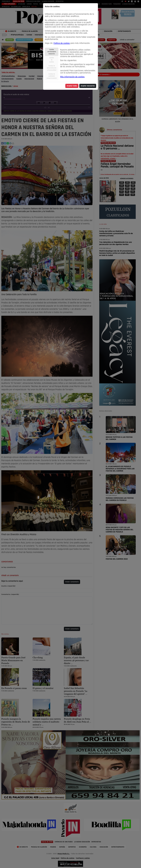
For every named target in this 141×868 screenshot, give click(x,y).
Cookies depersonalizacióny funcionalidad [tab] (52, 68)
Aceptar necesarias (88, 86)
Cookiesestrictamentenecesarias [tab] (52, 52)
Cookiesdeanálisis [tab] (52, 60)
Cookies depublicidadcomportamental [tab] (52, 76)
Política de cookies (62, 43)
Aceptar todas (72, 86)
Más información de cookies (72, 77)
